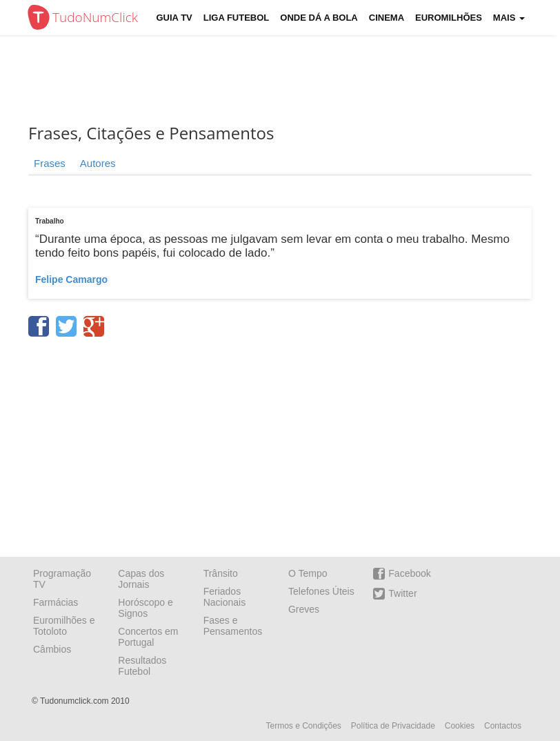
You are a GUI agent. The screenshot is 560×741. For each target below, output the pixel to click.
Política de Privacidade (393, 726)
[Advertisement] (290, 79)
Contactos (503, 726)
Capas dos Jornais (141, 579)
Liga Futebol (237, 18)
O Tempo (308, 573)
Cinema (387, 18)
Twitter (395, 594)
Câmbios (52, 649)
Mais (509, 18)
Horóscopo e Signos (145, 608)
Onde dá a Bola (319, 18)
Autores (98, 163)
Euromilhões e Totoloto (64, 626)
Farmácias (56, 602)
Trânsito (221, 573)
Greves (304, 609)
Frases (50, 163)
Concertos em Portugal (148, 637)
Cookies (460, 726)
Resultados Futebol (142, 666)
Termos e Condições (303, 726)
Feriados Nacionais (224, 597)
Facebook (402, 574)
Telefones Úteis (321, 591)
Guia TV (174, 18)
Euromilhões (449, 18)
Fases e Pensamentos (233, 626)
